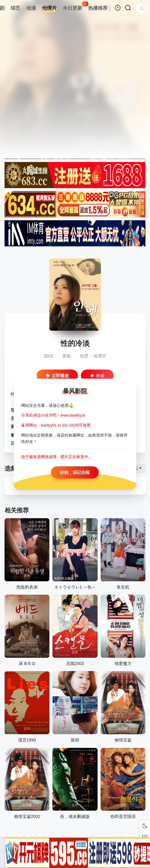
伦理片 (100, 356)
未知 (66, 356)
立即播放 (57, 376)
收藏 (97, 376)
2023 (48, 356)
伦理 (84, 356)
